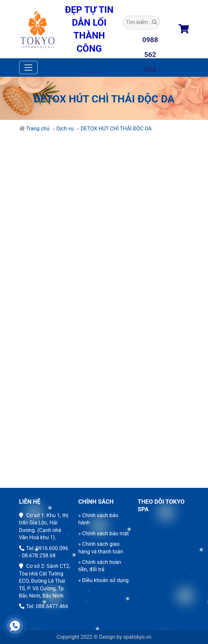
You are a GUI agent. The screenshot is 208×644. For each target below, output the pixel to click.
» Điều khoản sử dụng (104, 580)
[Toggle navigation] (28, 68)
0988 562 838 (150, 42)
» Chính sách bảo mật (104, 533)
